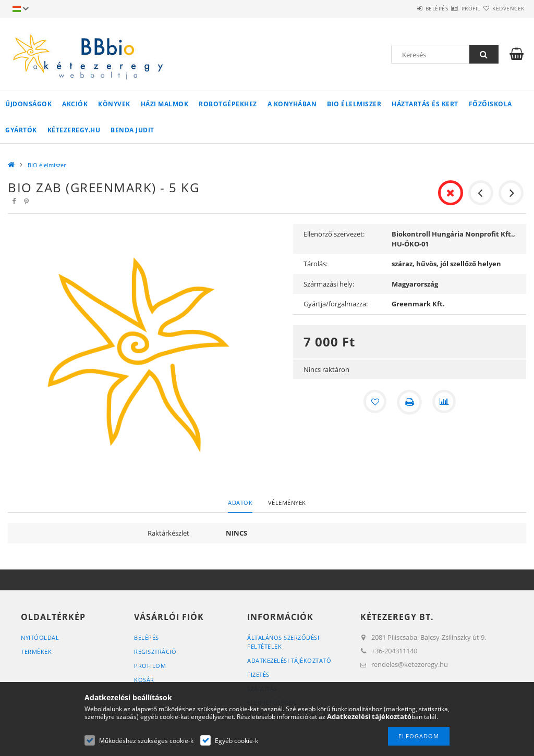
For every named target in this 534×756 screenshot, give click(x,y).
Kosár (144, 680)
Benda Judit (132, 130)
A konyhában (292, 104)
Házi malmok (165, 104)
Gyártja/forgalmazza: (336, 304)
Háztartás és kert (425, 104)
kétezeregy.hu (74, 130)
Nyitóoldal (40, 637)
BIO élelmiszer (354, 104)
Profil (452, 8)
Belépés (406, 8)
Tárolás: (315, 264)
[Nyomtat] (409, 402)
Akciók (75, 104)
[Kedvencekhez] (374, 402)
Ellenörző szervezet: (334, 234)
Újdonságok (28, 104)
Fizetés (258, 674)
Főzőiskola (490, 104)
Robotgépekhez (228, 104)
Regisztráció (155, 652)
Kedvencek (502, 8)
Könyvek (114, 104)
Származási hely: (329, 284)
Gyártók (21, 130)
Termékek (36, 652)
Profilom (150, 666)
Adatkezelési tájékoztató (289, 660)
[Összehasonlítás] (445, 402)
